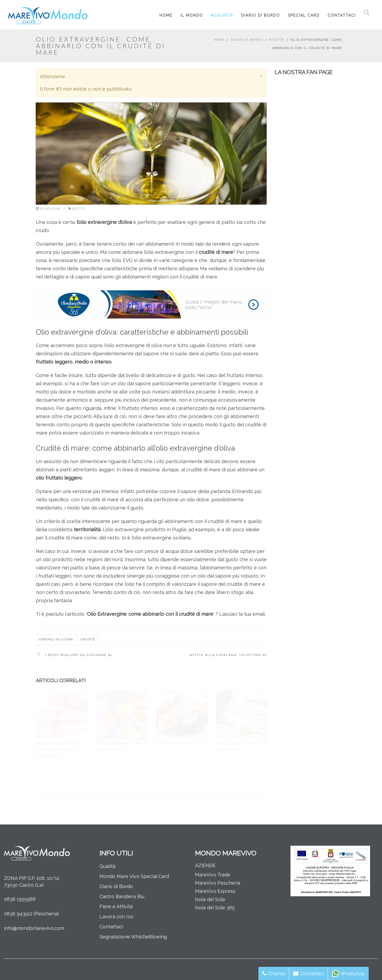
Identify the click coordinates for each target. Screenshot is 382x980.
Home (166, 15)
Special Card (304, 15)
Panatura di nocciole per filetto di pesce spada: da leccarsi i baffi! (57, 750)
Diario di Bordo (261, 15)
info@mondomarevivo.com (34, 928)
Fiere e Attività (116, 906)
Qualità (107, 866)
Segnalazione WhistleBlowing (133, 937)
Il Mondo (192, 15)
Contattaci (342, 15)
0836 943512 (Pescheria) (31, 914)
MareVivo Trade (213, 875)
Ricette (277, 40)
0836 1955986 (20, 899)
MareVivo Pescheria (218, 883)
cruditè (88, 639)
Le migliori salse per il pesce (180, 743)
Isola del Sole (210, 899)
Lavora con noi (116, 917)
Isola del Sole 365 (215, 908)
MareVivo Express (215, 891)
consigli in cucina (56, 639)
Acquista (222, 15)
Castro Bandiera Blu (122, 896)
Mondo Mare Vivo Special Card (134, 876)
